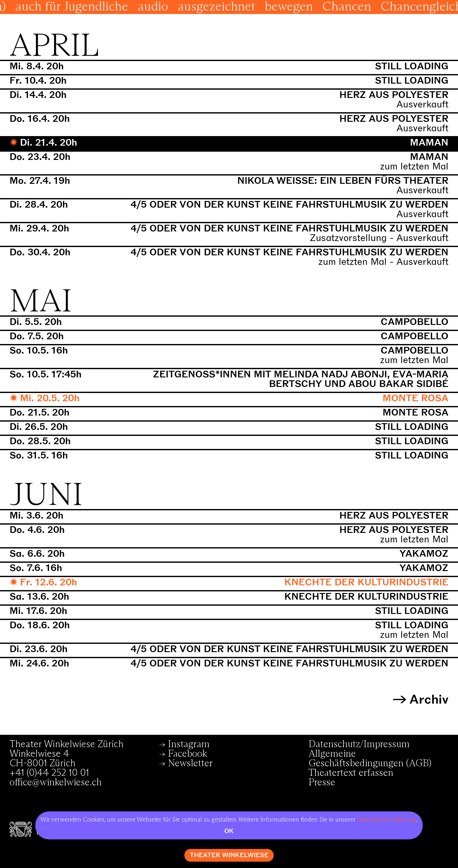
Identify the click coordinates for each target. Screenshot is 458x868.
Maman (429, 143)
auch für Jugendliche (109, 7)
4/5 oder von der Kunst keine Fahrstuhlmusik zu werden (290, 205)
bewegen (326, 7)
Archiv (429, 700)
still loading (412, 66)
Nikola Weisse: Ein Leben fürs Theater (343, 181)
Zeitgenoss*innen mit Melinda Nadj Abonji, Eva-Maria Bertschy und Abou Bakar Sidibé (301, 379)
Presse (322, 782)
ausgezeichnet (254, 7)
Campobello (415, 322)
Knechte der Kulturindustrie (366, 582)
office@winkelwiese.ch (56, 782)
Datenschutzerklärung (387, 820)
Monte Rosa (416, 398)
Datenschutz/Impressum (359, 744)
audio (191, 7)
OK (229, 831)
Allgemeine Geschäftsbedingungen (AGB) (370, 759)
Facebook (187, 754)
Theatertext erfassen (351, 773)
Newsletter (190, 763)
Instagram (189, 744)
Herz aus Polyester (394, 95)
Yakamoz (424, 554)
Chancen (384, 7)
